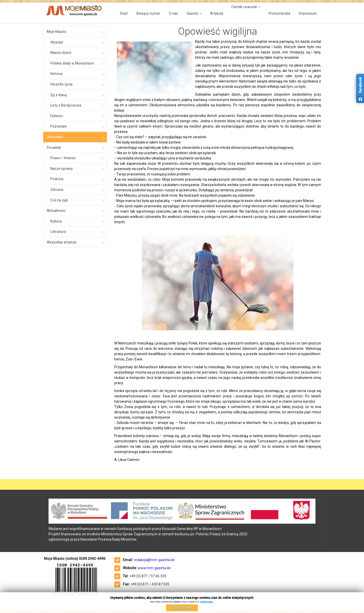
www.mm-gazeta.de (154, 568)
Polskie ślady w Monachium (72, 63)
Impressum (308, 13)
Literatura (58, 232)
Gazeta (192, 13)
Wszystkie (55, 137)
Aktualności (56, 211)
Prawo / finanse (63, 158)
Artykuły (217, 13)
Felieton (57, 116)
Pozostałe (59, 126)
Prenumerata (279, 13)
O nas (173, 13)
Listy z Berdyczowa (66, 105)
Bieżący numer (148, 13)
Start (124, 13)
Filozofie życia (61, 84)
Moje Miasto (56, 32)
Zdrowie (57, 190)
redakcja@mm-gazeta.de (154, 560)
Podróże (57, 179)
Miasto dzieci (61, 53)
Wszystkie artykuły (62, 242)
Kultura (56, 221)
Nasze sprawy (62, 169)
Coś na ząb (59, 200)
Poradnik (54, 148)
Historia (56, 74)
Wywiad (56, 42)
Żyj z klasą (59, 95)
